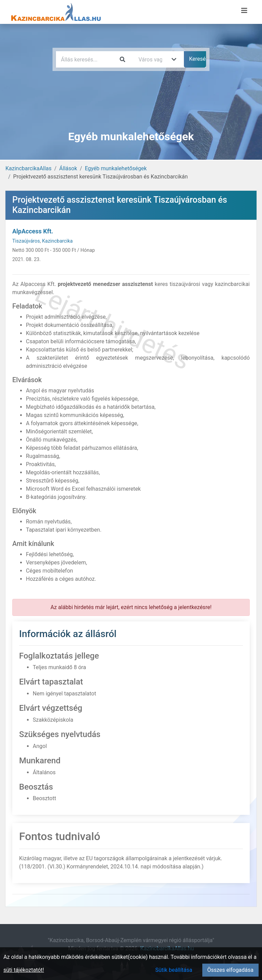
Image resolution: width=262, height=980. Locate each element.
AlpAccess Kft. (33, 231)
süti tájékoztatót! (24, 970)
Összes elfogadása (230, 970)
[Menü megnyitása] (244, 11)
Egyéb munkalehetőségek (116, 168)
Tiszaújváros (26, 241)
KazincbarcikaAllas (28, 168)
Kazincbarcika (57, 241)
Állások (68, 168)
